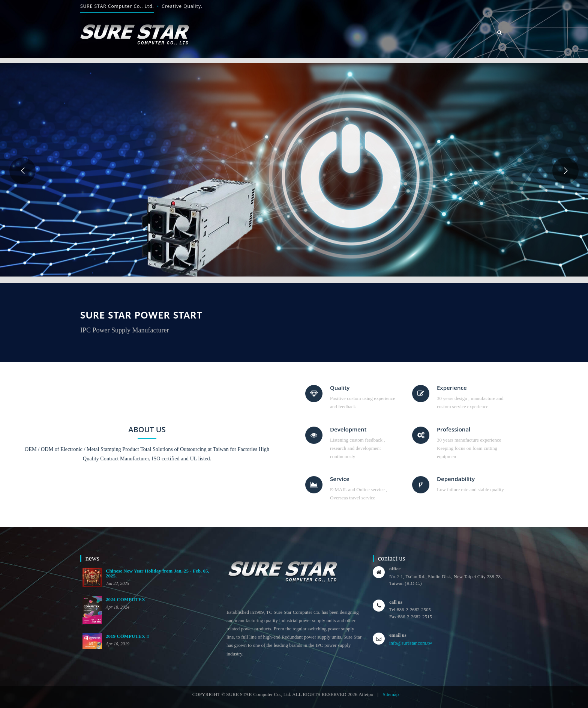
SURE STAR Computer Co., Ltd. (117, 6)
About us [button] (354, 29)
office (395, 569)
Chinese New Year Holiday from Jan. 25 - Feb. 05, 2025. (157, 573)
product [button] (397, 20)
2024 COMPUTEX (125, 599)
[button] (500, 32)
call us (396, 602)
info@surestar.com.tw (411, 643)
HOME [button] (318, 32)
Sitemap (391, 694)
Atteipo (366, 694)
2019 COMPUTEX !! (128, 636)
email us (398, 635)
